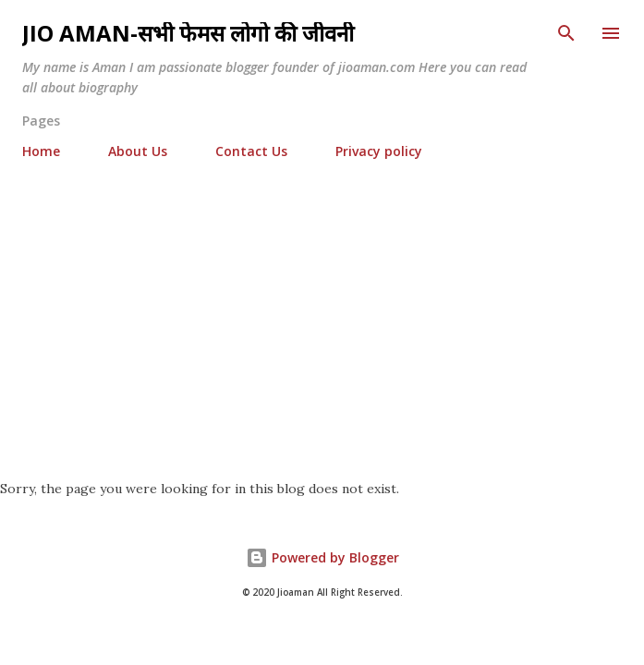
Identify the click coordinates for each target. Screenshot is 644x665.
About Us (138, 151)
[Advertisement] (322, 312)
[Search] (566, 33)
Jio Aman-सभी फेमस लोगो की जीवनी (188, 33)
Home (41, 151)
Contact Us (251, 151)
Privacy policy (379, 151)
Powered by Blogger (322, 557)
